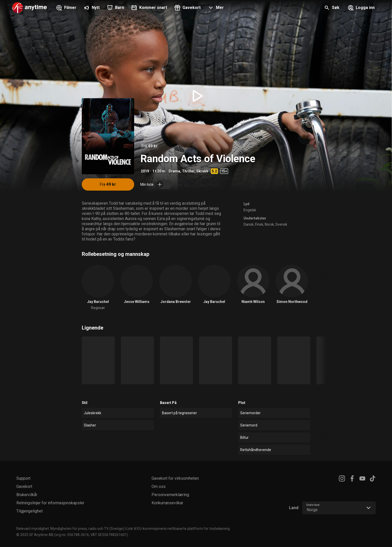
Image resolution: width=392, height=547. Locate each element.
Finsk (259, 224)
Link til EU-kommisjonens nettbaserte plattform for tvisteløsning (178, 529)
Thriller (188, 171)
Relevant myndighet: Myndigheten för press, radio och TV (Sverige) (70, 529)
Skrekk (202, 171)
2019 (145, 171)
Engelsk (250, 210)
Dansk (249, 224)
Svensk (281, 224)
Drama (174, 171)
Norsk (269, 224)
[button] (215, 8)
